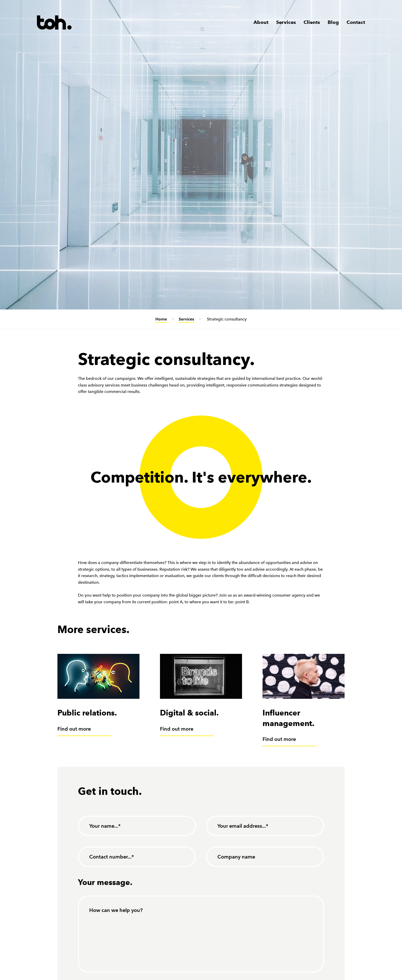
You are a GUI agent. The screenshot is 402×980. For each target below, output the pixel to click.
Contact (356, 22)
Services (286, 22)
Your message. (105, 882)
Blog (333, 22)
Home (161, 319)
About (261, 22)
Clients (312, 22)
